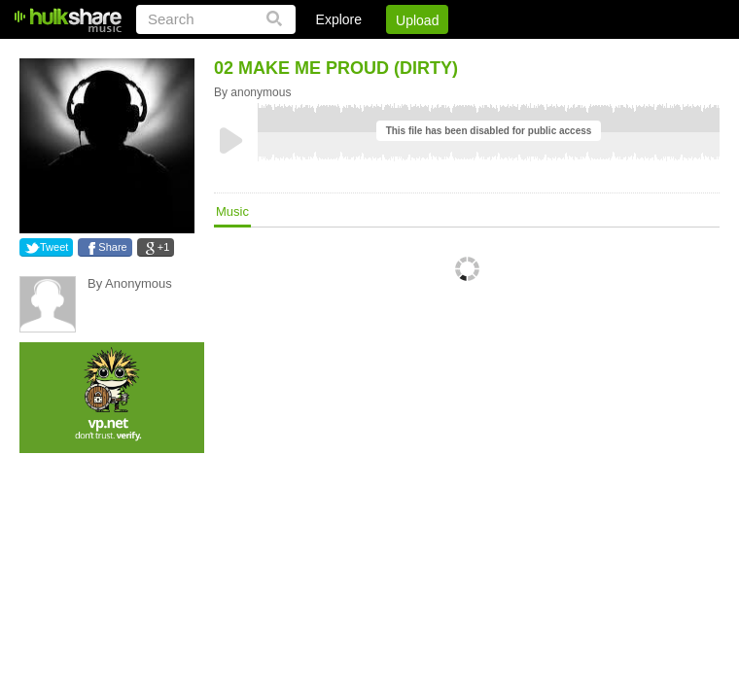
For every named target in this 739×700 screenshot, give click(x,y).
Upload (417, 20)
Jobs (456, 53)
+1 (164, 247)
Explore (339, 19)
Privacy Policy (611, 53)
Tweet (54, 247)
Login (318, 53)
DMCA (520, 53)
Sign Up (388, 53)
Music (232, 211)
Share (112, 247)
